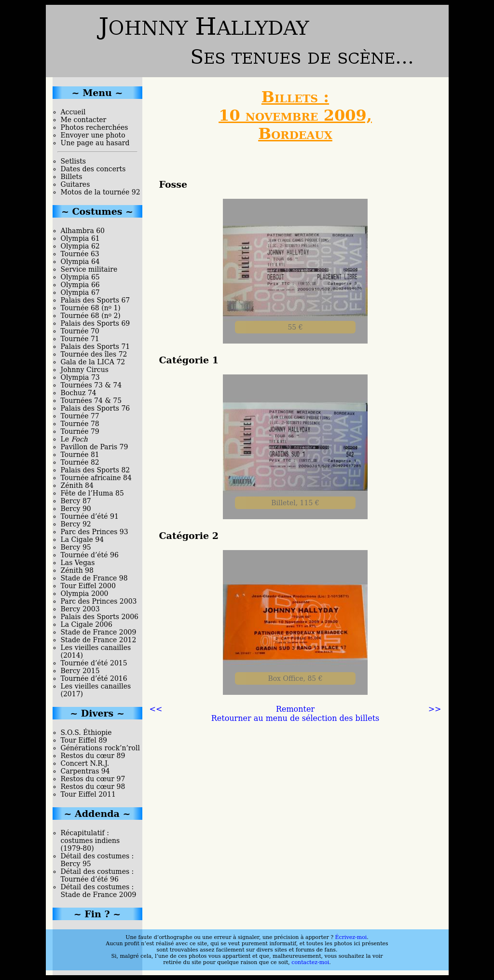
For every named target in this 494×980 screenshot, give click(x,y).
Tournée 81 (80, 455)
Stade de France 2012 (99, 640)
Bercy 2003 (80, 609)
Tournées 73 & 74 (91, 385)
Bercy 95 (76, 547)
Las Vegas (78, 563)
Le (74, 439)
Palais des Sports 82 (96, 470)
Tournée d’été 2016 (94, 678)
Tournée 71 (80, 339)
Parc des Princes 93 (95, 532)
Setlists (73, 161)
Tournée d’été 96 (90, 555)
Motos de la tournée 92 (101, 192)
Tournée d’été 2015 (94, 663)
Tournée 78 (80, 424)
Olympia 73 (80, 377)
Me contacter (84, 120)
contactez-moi (310, 962)
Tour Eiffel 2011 (88, 794)
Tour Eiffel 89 (84, 740)
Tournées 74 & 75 (91, 400)
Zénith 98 (77, 570)
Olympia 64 (80, 262)
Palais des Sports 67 (96, 300)
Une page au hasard (95, 143)
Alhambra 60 (83, 231)
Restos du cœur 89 (93, 756)
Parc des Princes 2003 (99, 601)
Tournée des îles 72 (94, 354)
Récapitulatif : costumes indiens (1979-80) (90, 841)
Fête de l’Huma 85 (92, 493)
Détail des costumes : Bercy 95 (97, 860)
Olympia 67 (80, 292)
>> (435, 709)
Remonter (295, 709)
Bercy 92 (76, 524)
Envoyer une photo (93, 135)
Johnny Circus (85, 370)
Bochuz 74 (79, 393)
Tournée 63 (80, 254)
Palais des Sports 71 (96, 346)
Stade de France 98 (94, 578)
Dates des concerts (93, 169)
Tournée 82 (80, 462)
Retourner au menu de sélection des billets (295, 718)
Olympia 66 (80, 285)
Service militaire (89, 269)
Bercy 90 (76, 509)
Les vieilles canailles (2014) (96, 651)
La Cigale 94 (82, 539)
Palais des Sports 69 (96, 323)
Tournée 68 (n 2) (91, 316)
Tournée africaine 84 (96, 478)
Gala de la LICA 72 (93, 362)
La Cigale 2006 (87, 624)
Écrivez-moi (351, 937)
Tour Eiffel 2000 (88, 586)
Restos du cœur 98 (93, 787)
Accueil (73, 112)
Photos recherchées (95, 127)
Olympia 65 (80, 277)
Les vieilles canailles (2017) (96, 690)
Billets (72, 177)
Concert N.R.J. (85, 763)
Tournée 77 (80, 416)
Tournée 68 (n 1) (91, 308)
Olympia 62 (80, 246)
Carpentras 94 (85, 771)
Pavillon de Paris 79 (95, 447)
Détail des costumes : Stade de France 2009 (99, 891)
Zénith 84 (77, 485)
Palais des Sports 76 (96, 408)
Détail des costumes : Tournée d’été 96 (97, 875)
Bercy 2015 (80, 671)
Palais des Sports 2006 (100, 617)
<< (156, 709)
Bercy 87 (76, 501)
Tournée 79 (80, 431)
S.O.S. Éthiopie (86, 732)
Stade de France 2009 (99, 632)
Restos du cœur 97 (93, 779)
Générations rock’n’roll (100, 748)
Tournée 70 (80, 331)
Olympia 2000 (85, 594)
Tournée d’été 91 (90, 516)
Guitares (75, 184)
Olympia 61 (80, 238)
